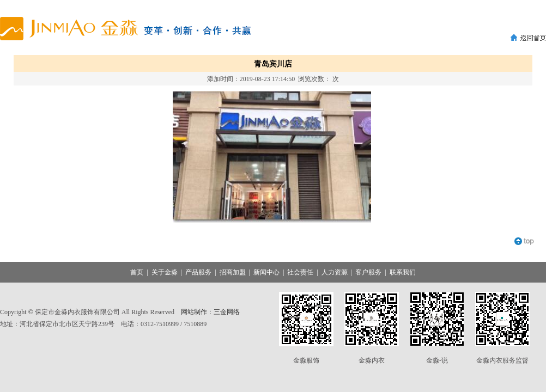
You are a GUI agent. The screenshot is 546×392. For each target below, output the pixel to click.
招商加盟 (233, 272)
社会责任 (300, 272)
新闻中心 (266, 272)
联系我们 (403, 272)
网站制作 (194, 312)
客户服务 (368, 272)
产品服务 (198, 272)
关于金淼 (165, 272)
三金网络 (227, 312)
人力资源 (335, 272)
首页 (137, 272)
